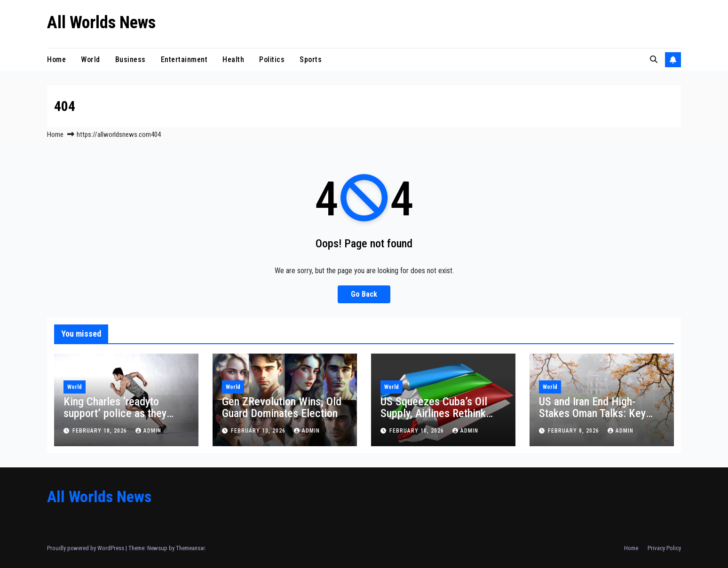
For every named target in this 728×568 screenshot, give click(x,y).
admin (148, 431)
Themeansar (190, 548)
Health (233, 59)
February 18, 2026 (101, 431)
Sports (311, 59)
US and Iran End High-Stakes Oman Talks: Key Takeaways (592, 413)
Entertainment (184, 59)
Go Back (364, 294)
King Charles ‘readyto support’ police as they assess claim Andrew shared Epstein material (116, 419)
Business (131, 59)
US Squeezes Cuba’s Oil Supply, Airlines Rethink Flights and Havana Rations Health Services (441, 419)
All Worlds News (101, 23)
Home (56, 59)
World (91, 59)
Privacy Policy (664, 548)
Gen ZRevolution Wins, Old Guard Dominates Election (282, 407)
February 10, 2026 (418, 431)
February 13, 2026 (259, 431)
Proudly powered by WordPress (86, 548)
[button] (654, 59)
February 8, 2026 (574, 431)
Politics (272, 59)
